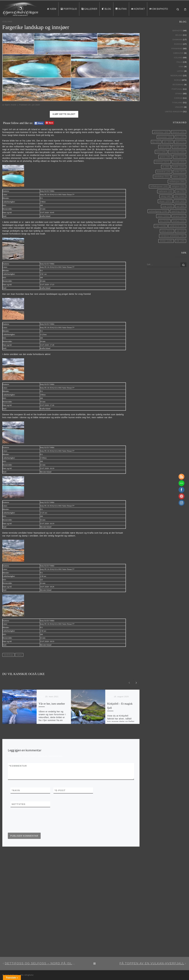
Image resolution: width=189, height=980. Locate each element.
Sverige (178, 107)
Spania (179, 102)
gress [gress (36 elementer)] (165, 166)
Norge (178, 89)
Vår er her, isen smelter (52, 712)
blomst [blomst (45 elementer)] (179, 141)
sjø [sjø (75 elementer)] (180, 200)
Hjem (5, 23)
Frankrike (177, 57)
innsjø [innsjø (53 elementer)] (179, 171)
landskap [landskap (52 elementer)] (162, 185)
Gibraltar (178, 62)
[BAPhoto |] (20, 8)
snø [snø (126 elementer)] (168, 215)
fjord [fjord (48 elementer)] (165, 156)
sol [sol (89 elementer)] (181, 215)
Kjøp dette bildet (64, 123)
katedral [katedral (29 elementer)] (164, 180)
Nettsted (19, 813)
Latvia (180, 80)
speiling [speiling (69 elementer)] (178, 220)
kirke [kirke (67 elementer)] (179, 180)
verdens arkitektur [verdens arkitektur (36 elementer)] (173, 245)
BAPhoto (177, 39)
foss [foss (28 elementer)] (161, 161)
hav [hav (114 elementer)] (179, 166)
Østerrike (178, 93)
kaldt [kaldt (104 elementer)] (179, 176)
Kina (181, 75)
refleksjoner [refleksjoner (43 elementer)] (159, 195)
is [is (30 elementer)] (166, 176)
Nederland (176, 84)
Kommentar (18, 775)
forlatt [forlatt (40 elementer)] (179, 156)
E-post (60, 799)
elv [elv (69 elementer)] (168, 151)
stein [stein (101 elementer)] (163, 225)
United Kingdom (174, 120)
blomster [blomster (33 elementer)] (165, 146)
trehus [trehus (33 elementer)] (179, 230)
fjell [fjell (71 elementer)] (180, 151)
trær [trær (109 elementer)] (161, 235)
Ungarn (179, 116)
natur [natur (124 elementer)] (179, 185)
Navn (16, 799)
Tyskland (177, 111)
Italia (179, 71)
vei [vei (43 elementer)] (181, 240)
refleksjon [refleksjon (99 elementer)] (177, 190)
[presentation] (30, 832)
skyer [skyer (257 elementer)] (165, 210)
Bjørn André (11, 114)
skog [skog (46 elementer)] (166, 205)
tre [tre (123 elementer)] (165, 230)
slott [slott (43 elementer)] (180, 210)
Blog (11, 23)
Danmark (177, 48)
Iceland (17, 23)
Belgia (179, 44)
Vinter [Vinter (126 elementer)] (166, 250)
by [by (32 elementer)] (156, 151)
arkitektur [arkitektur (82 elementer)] (161, 141)
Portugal (177, 98)
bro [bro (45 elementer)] (180, 146)
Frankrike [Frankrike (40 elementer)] (177, 161)
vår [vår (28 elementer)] (181, 250)
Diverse (178, 53)
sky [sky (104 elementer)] (180, 205)
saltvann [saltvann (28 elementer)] (166, 200)
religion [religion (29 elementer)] (178, 195)
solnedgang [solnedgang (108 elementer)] (158, 220)
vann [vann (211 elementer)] (167, 240)
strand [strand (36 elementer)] (179, 225)
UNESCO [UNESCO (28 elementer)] (177, 235)
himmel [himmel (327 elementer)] (162, 171)
